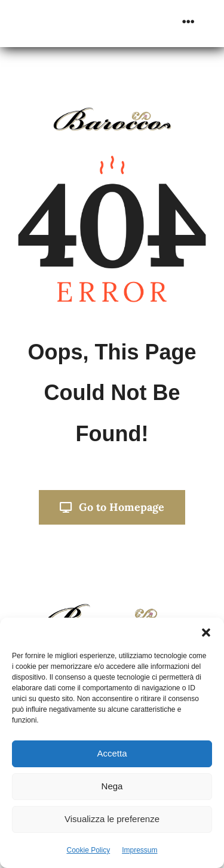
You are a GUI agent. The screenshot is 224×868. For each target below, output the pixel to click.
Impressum (139, 850)
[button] (206, 633)
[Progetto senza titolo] (112, 607)
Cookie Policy (88, 850)
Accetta (112, 753)
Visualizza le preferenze (112, 819)
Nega (112, 786)
